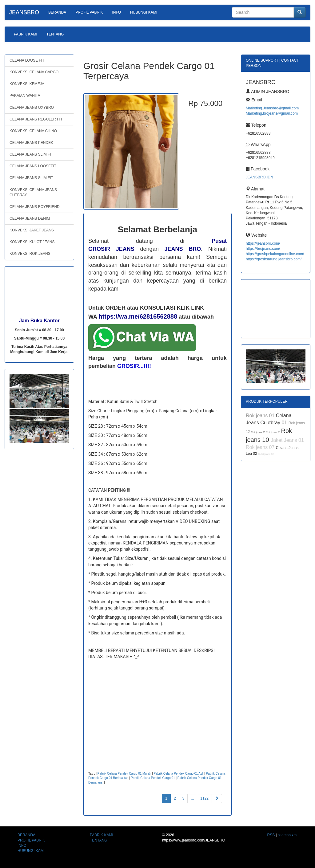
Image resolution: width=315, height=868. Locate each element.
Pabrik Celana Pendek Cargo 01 (153, 778)
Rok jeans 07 (261, 447)
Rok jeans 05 (259, 432)
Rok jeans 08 (274, 432)
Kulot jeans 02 (266, 454)
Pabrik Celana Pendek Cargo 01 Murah (124, 774)
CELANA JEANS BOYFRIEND (35, 207)
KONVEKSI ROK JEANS (30, 254)
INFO (116, 12)
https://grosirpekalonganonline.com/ (275, 254)
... (192, 798)
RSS (271, 835)
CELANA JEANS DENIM (30, 218)
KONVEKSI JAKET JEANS (32, 230)
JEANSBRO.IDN (259, 177)
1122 (204, 798)
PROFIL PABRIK (89, 12)
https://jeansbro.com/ (263, 243)
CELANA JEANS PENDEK (31, 143)
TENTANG (55, 34)
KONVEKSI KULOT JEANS (32, 242)
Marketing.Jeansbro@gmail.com (272, 108)
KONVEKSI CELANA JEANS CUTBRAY (33, 192)
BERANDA (57, 12)
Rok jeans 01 (261, 416)
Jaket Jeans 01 (287, 440)
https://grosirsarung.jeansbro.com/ (274, 259)
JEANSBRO (24, 12)
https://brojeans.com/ (263, 249)
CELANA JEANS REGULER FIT (36, 119)
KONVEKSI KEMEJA (27, 84)
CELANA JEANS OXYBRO (32, 108)
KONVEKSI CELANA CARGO (34, 72)
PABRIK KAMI (26, 34)
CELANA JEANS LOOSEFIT (33, 166)
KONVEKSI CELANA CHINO (33, 131)
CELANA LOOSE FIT (27, 60)
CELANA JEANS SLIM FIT (31, 154)
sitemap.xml (288, 835)
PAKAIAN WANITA (25, 96)
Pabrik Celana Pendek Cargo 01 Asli (179, 774)
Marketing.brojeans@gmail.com (272, 113)
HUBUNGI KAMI (144, 12)
